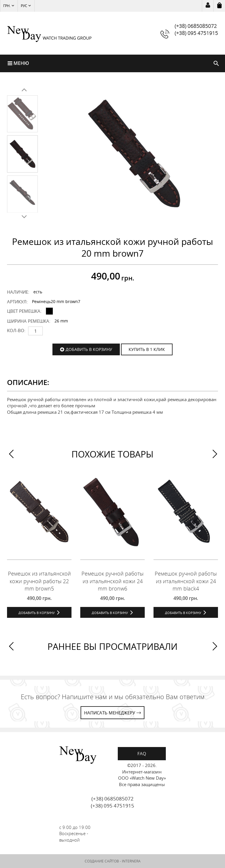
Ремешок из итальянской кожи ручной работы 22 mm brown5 (39, 581)
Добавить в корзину (89, 350)
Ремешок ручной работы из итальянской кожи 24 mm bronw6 (112, 581)
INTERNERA (131, 861)
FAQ (142, 754)
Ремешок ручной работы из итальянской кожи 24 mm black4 (186, 581)
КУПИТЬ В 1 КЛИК (147, 350)
